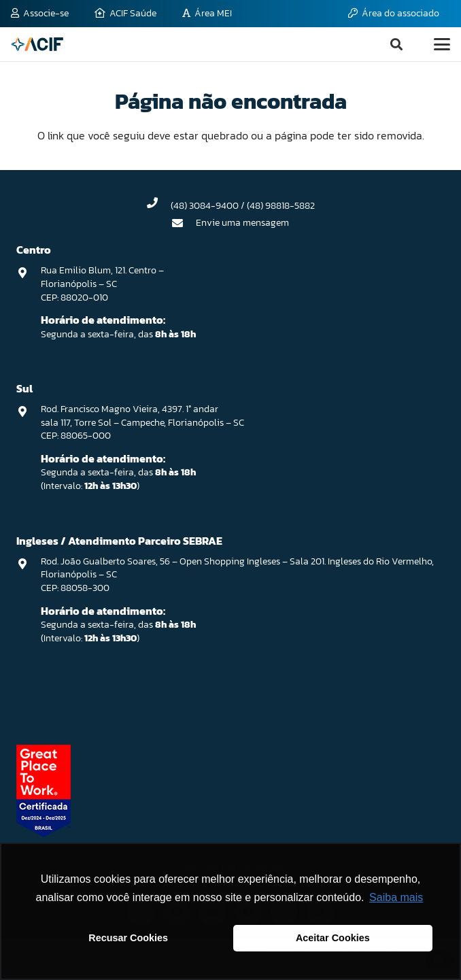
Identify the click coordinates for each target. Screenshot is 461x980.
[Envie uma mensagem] (184, 223)
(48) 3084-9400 (205, 206)
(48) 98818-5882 (281, 206)
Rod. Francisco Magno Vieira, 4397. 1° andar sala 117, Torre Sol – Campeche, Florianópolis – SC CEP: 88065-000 (142, 422)
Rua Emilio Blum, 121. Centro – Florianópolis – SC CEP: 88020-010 (102, 284)
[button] (396, 44)
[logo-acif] (37, 44)
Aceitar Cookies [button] (333, 938)
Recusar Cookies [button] (128, 938)
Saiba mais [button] (396, 897)
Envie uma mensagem (242, 223)
